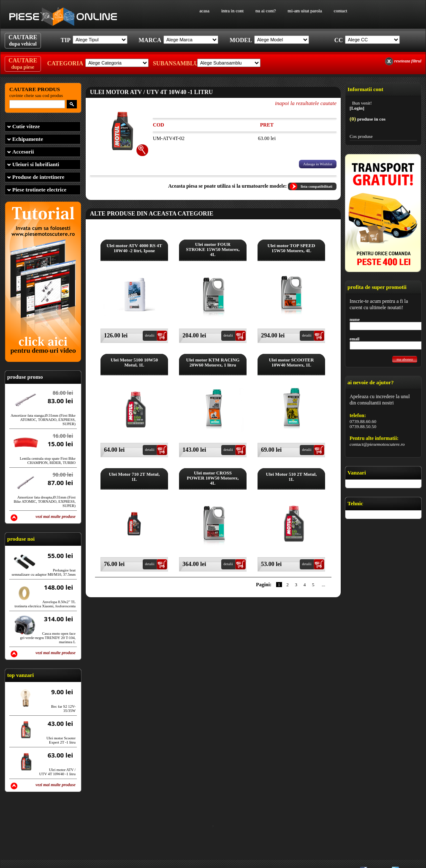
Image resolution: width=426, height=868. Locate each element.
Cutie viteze (26, 126)
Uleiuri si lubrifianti (36, 164)
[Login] (357, 108)
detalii (150, 335)
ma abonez (405, 359)
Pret (267, 125)
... (323, 585)
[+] (142, 150)
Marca (150, 40)
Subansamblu (174, 63)
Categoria (65, 63)
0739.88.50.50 (363, 426)
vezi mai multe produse (56, 516)
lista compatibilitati (316, 186)
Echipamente (28, 139)
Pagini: (264, 585)
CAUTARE (23, 40)
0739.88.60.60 (363, 421)
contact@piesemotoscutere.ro (377, 444)
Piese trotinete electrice (39, 190)
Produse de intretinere (38, 177)
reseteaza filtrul (408, 61)
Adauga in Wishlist (318, 164)
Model (241, 40)
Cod (159, 125)
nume (355, 319)
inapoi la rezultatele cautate (306, 103)
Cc (339, 40)
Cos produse (361, 136)
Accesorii (23, 152)
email (354, 339)
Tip (66, 40)
